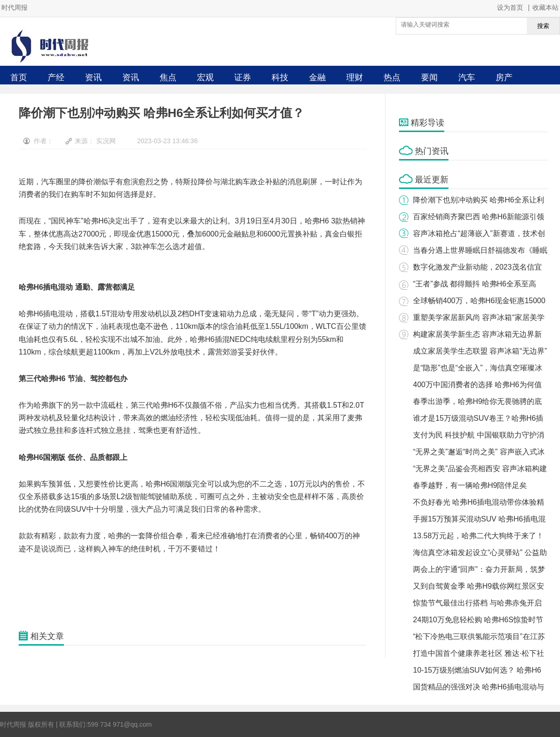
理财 (355, 77)
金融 (317, 77)
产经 (56, 77)
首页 (19, 77)
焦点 (168, 77)
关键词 (30, 588)
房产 (504, 77)
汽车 (467, 77)
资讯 (93, 77)
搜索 (543, 26)
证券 (243, 77)
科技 (280, 77)
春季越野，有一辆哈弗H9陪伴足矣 (470, 485)
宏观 (205, 77)
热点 (392, 77)
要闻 (429, 77)
